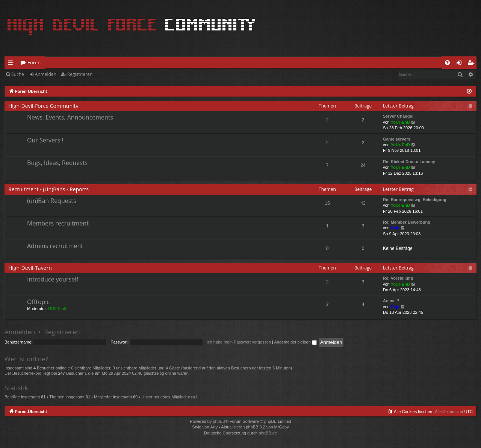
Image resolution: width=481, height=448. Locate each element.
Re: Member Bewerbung (407, 222)
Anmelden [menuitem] (461, 64)
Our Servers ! (45, 140)
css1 (192, 397)
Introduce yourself (53, 279)
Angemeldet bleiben (296, 342)
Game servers (397, 139)
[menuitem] (447, 63)
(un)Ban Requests (52, 201)
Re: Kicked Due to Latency (409, 162)
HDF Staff (57, 309)
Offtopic (38, 302)
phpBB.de (268, 433)
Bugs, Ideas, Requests (57, 163)
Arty (214, 427)
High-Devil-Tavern (30, 268)
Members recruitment (58, 223)
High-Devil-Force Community (43, 106)
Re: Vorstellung (398, 278)
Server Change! (398, 116)
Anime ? (391, 301)
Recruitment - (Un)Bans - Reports (48, 189)
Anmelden (46, 74)
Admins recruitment (55, 246)
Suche (18, 74)
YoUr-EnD (400, 122)
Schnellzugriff (12, 64)
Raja (395, 228)
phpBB (219, 421)
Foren (34, 62)
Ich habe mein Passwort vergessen (239, 342)
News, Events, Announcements (70, 117)
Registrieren (80, 74)
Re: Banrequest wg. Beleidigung (415, 200)
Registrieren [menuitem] (472, 64)
